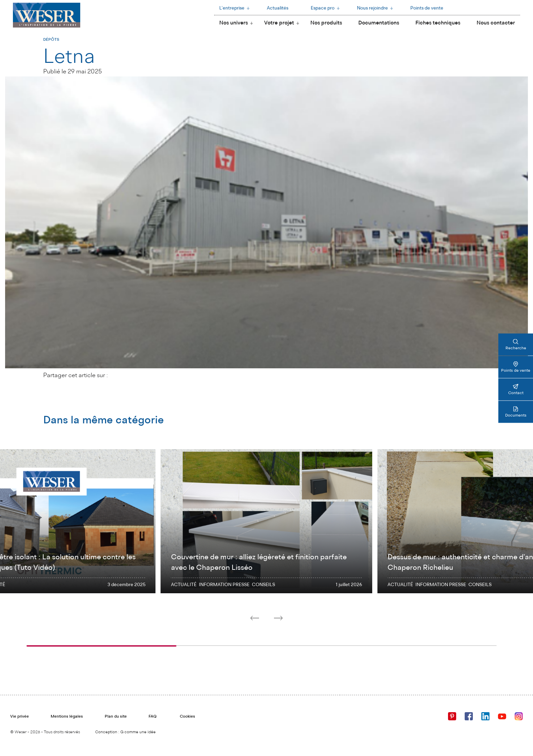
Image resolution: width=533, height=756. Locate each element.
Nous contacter (496, 23)
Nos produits (326, 23)
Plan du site (116, 717)
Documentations (379, 23)
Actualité (184, 585)
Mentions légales (67, 717)
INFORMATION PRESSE (224, 585)
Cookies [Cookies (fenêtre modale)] (187, 717)
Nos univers (234, 23)
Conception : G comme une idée (125, 732)
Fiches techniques (438, 23)
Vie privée (20, 717)
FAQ (153, 717)
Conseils (263, 585)
